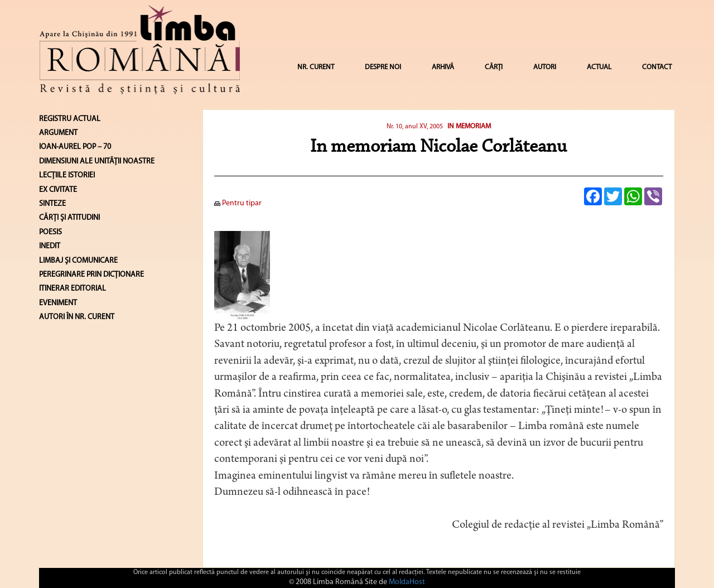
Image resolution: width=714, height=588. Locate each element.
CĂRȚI (494, 67)
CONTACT (657, 67)
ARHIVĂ (443, 67)
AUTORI (545, 67)
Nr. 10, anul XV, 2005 (415, 127)
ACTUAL (599, 67)
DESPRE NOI (383, 67)
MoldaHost (407, 582)
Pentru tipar (238, 203)
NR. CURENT (316, 67)
